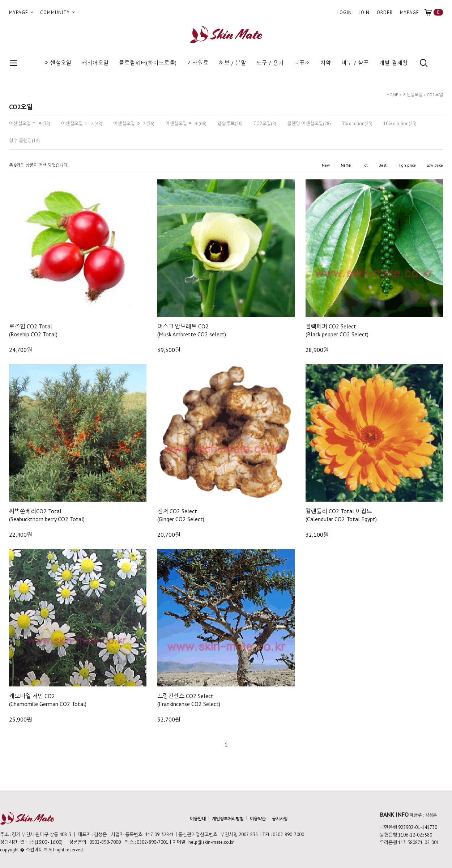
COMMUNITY (58, 12)
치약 (326, 63)
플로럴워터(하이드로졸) (148, 63)
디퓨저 (302, 63)
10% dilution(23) (400, 124)
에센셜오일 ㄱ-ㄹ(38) (30, 124)
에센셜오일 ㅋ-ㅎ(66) (186, 124)
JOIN (364, 12)
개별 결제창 (393, 63)
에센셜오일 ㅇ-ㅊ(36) (134, 124)
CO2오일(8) (265, 124)
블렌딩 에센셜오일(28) (309, 124)
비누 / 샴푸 (355, 63)
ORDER (385, 12)
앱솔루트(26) (230, 124)
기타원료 (198, 63)
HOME (392, 95)
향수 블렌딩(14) (24, 141)
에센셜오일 (58, 63)
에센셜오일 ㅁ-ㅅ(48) (82, 124)
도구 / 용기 (270, 63)
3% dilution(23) (357, 124)
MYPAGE (22, 12)
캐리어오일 (95, 63)
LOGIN (345, 12)
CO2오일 (435, 95)
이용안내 (198, 818)
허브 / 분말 (233, 63)
